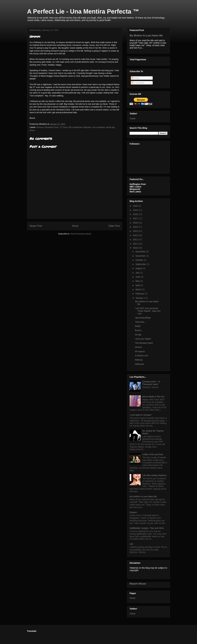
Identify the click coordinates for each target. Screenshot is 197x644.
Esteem (133, 512)
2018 (136, 214)
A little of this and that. (153, 454)
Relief (138, 326)
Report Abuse (138, 584)
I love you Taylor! (143, 339)
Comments (138, 83)
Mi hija (138, 335)
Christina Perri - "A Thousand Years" (151, 383)
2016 (136, 223)
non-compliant (98, 127)
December (141, 252)
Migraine (87, 127)
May (138, 281)
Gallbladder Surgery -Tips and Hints (147, 528)
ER (70, 127)
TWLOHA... (141, 322)
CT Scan (64, 127)
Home (75, 226)
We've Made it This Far (153, 397)
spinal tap (110, 127)
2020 (136, 206)
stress (32, 130)
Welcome (139, 364)
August (139, 268)
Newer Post (36, 226)
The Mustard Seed (144, 343)
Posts (135, 78)
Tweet (132, 119)
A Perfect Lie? (142, 356)
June (138, 277)
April (138, 285)
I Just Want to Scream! (140, 415)
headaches (77, 127)
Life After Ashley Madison (154, 475)
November (141, 256)
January (140, 298)
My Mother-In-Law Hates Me (146, 35)
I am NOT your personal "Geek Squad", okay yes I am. (148, 311)
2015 (136, 227)
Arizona (40, 127)
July (138, 273)
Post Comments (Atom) (81, 234)
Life (131, 544)
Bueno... (139, 330)
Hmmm (138, 347)
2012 (136, 240)
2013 (136, 235)
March (139, 289)
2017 (136, 218)
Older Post (114, 226)
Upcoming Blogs (143, 318)
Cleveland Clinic (51, 127)
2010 (136, 248)
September (141, 264)
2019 (136, 210)
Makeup (139, 360)
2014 (136, 231)
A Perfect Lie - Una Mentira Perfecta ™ (83, 11)
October (140, 260)
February (140, 294)
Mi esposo (140, 351)
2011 (136, 244)
